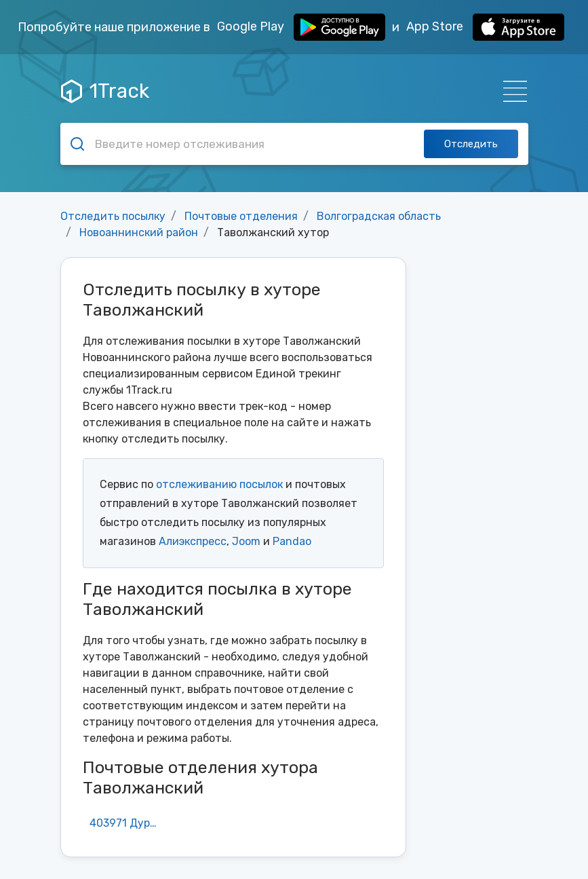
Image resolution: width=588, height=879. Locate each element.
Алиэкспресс (193, 541)
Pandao (292, 541)
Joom (246, 541)
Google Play (301, 27)
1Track (105, 91)
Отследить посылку (113, 216)
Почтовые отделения (241, 216)
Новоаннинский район (139, 232)
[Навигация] (511, 91)
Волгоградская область (379, 216)
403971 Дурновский (130, 823)
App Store (485, 27)
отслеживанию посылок (219, 484)
